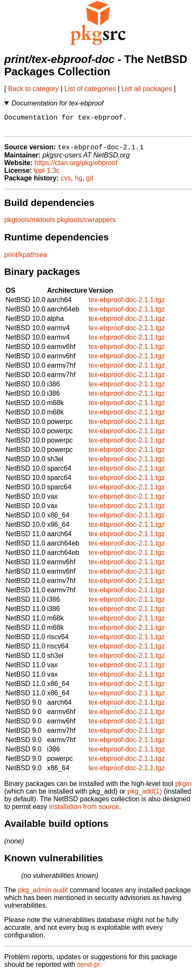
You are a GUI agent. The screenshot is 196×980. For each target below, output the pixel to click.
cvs (66, 183)
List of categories (90, 89)
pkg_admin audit (43, 895)
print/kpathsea (26, 259)
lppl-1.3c (46, 175)
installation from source (84, 811)
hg (78, 183)
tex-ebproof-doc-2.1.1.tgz (127, 304)
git (90, 183)
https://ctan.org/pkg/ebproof (76, 167)
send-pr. (89, 969)
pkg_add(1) (145, 796)
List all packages (147, 89)
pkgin (183, 788)
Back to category (33, 89)
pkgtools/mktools (30, 224)
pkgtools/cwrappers (86, 224)
